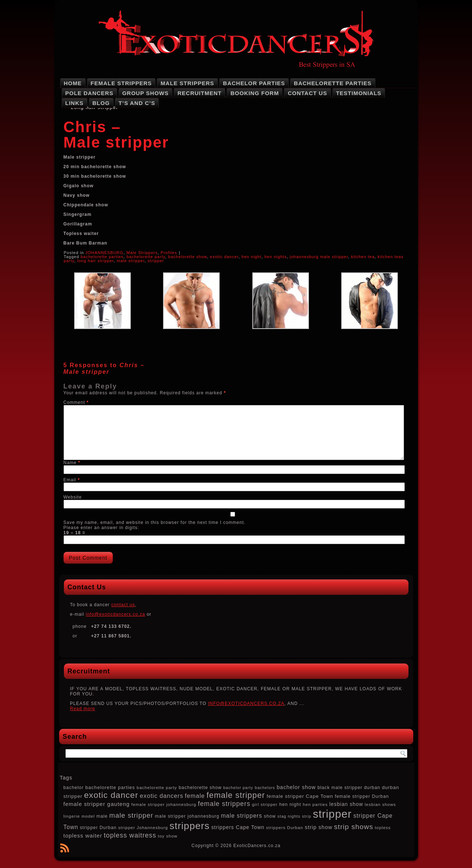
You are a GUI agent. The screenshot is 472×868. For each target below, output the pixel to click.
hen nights (276, 257)
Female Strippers (121, 83)
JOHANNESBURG (104, 253)
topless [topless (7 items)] (383, 828)
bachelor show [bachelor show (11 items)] (296, 787)
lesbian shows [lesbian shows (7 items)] (380, 804)
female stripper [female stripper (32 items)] (236, 795)
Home (73, 83)
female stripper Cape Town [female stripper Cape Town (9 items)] (300, 796)
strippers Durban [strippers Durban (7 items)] (284, 828)
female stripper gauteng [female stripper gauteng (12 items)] (97, 804)
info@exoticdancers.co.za (116, 614)
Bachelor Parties (254, 83)
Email (72, 480)
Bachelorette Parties (333, 83)
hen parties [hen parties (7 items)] (315, 804)
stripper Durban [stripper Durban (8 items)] (98, 828)
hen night (252, 257)
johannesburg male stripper (319, 257)
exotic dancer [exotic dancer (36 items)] (111, 795)
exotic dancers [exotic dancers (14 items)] (162, 796)
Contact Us (307, 93)
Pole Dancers (89, 93)
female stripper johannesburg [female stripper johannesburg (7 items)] (164, 804)
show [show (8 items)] (270, 816)
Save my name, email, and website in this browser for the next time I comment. (155, 522)
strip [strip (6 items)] (307, 816)
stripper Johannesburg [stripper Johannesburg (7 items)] (143, 828)
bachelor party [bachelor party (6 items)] (238, 788)
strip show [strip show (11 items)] (319, 827)
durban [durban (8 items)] (372, 788)
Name (72, 463)
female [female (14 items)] (195, 796)
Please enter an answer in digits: (101, 528)
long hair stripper (95, 261)
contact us (123, 605)
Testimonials (359, 93)
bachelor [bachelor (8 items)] (74, 788)
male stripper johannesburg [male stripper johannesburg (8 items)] (187, 816)
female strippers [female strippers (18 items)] (224, 804)
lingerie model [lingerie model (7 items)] (79, 816)
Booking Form (255, 93)
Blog (101, 103)
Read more (83, 709)
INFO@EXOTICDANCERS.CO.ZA (246, 704)
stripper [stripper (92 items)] (332, 814)
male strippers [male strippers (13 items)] (242, 816)
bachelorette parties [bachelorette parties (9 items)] (110, 787)
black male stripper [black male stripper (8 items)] (340, 788)
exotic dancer (224, 257)
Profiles (169, 253)
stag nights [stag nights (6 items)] (289, 816)
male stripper (131, 261)
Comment (76, 402)
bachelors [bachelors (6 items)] (265, 788)
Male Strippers (187, 83)
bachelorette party (146, 257)
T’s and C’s (137, 103)
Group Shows (146, 93)
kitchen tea (363, 257)
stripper (156, 261)
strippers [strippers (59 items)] (190, 826)
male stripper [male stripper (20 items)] (131, 815)
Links (75, 103)
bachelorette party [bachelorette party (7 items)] (157, 788)
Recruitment (199, 93)
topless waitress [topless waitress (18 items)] (130, 835)
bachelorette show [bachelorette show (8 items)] (200, 788)
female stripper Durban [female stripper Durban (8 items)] (362, 796)
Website (73, 497)
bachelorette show (188, 257)
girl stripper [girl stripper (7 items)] (265, 804)
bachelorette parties (102, 257)
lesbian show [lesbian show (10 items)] (346, 804)
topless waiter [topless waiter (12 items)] (83, 836)
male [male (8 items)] (102, 816)
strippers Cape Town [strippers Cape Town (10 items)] (238, 827)
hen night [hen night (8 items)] (290, 804)
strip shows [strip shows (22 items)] (354, 827)
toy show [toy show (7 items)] (168, 836)
